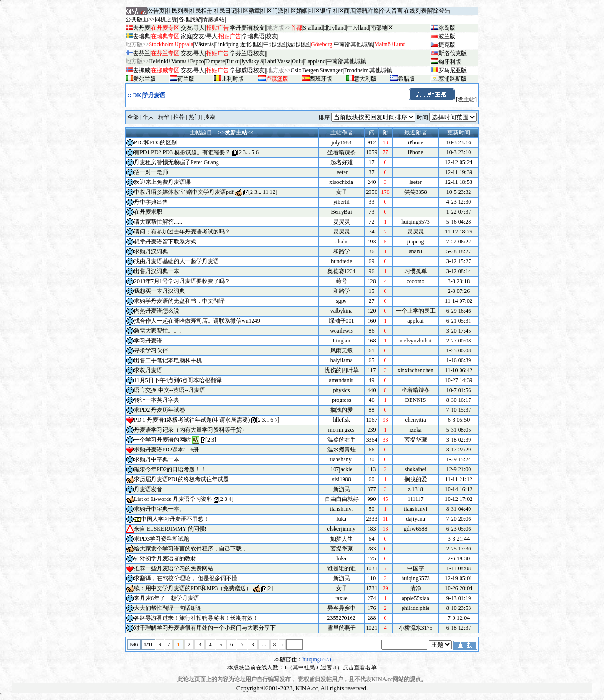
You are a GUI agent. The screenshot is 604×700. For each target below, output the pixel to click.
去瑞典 (142, 36)
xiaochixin (341, 182)
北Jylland (335, 28)
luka (341, 519)
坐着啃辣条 (342, 152)
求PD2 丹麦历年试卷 (159, 410)
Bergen (310, 70)
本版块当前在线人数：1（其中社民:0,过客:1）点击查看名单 (302, 667)
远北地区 (299, 44)
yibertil (341, 202)
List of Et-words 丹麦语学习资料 (173, 499)
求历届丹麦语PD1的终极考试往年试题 (181, 479)
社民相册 (201, 11)
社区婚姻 (296, 11)
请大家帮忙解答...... (158, 222)
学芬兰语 (241, 53)
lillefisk (341, 420)
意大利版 (365, 79)
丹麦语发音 (148, 489)
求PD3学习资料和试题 (162, 539)
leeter (341, 172)
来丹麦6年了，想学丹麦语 (167, 598)
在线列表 (415, 11)
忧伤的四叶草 (342, 370)
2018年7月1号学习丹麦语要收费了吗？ (182, 281)
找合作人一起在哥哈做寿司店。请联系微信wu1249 (197, 321)
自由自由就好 (342, 499)
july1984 (341, 142)
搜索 (210, 117)
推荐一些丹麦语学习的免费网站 (174, 568)
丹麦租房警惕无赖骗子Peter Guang (176, 162)
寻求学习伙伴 (151, 350)
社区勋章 (249, 11)
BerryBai (342, 212)
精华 (164, 117)
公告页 (156, 11)
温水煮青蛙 (342, 450)
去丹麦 (142, 28)
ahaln (342, 242)
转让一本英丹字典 (157, 400)
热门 (194, 117)
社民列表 (177, 11)
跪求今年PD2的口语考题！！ (170, 469)
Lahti (270, 61)
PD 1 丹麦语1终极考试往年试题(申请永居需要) (192, 420)
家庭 (186, 36)
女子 (342, 192)
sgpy (341, 301)
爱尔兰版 (144, 79)
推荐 (179, 117)
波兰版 (447, 36)
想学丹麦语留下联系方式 (165, 242)
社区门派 (272, 11)
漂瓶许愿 (368, 11)
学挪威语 (241, 70)
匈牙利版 (450, 62)
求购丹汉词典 (151, 251)
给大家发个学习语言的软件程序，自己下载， (191, 549)
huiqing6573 (317, 659)
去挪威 (142, 70)
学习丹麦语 (148, 341)
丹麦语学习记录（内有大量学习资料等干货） (191, 430)
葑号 (342, 281)
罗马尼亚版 (453, 70)
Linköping (226, 44)
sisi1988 (341, 479)
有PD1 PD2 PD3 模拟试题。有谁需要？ (182, 152)
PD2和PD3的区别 (155, 142)
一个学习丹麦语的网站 (162, 440)
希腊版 (406, 79)
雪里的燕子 (342, 628)
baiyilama (341, 360)
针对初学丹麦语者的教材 (165, 558)
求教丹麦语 (148, 370)
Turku (233, 61)
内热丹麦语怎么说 (157, 311)
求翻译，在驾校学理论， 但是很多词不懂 (186, 578)
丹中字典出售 (151, 202)
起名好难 (342, 162)
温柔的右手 (342, 440)
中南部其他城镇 (346, 61)
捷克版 (447, 45)
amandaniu (341, 380)
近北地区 (251, 44)
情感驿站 (213, 19)
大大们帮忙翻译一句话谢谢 (168, 608)
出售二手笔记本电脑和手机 (168, 360)
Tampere (215, 61)
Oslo (296, 70)
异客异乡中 (342, 608)
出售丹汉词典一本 (157, 271)
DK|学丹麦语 (149, 95)
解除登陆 (439, 11)
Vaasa (284, 61)
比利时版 (233, 79)
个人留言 (391, 11)
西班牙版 (321, 79)
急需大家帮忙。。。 (159, 331)
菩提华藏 (342, 549)
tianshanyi (341, 459)
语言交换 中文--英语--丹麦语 (170, 390)
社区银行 (320, 11)
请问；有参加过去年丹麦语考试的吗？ (182, 232)
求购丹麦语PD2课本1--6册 (166, 450)
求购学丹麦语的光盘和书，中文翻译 (179, 301)
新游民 (342, 489)
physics (342, 390)
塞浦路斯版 (453, 79)
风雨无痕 (342, 350)
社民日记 (225, 11)
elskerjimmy (342, 529)
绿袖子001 (342, 321)
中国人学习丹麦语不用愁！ (175, 519)
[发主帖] (442, 100)
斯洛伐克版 (453, 53)
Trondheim (356, 70)
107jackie (341, 469)
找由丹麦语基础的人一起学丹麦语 (176, 261)
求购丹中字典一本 (157, 459)
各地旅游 (190, 19)
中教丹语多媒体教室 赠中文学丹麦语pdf (184, 192)
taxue (342, 598)
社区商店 (344, 11)
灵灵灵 (342, 222)
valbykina (341, 311)
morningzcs (342, 430)
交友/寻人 (193, 28)
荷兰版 (186, 79)
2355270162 (342, 618)
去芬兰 (142, 53)
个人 (148, 117)
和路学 (342, 251)
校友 (259, 28)
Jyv (252, 61)
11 (266, 192)
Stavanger (331, 70)
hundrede (341, 261)
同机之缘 (166, 19)
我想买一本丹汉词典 (159, 291)
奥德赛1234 (342, 271)
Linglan (341, 341)
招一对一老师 (151, 172)
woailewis (341, 331)
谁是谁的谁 (342, 568)
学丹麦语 (241, 28)
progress (341, 400)
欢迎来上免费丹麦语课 (162, 182)
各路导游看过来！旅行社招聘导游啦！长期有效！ (196, 618)
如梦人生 (342, 539)
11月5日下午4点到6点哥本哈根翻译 (178, 380)
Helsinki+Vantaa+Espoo (177, 61)
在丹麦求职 (148, 212)
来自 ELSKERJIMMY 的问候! (170, 529)
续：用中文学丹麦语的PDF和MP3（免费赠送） (193, 588)
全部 (133, 117)
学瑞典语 (253, 36)
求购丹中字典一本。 (159, 509)
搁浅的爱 (342, 410)
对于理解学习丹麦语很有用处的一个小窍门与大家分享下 (205, 628)
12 (273, 192)
